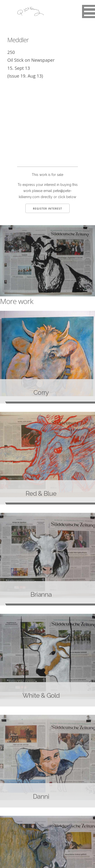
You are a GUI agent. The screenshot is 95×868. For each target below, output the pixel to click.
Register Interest (48, 208)
